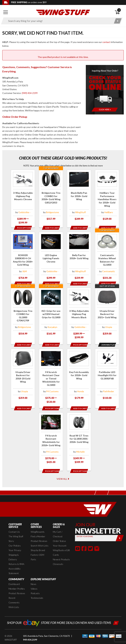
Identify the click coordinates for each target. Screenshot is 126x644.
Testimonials (37, 590)
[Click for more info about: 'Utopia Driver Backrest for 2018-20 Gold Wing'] (23, 373)
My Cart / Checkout (58, 526)
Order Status (59, 533)
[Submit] (120, 530)
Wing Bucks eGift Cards (61, 545)
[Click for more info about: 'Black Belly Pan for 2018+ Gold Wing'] (79, 197)
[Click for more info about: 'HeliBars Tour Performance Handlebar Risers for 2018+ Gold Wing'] (107, 197)
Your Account (60, 538)
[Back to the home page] (63, 12)
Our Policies (15, 538)
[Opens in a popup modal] (23, 228)
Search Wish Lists (40, 538)
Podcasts (35, 586)
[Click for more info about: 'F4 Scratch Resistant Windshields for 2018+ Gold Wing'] (51, 436)
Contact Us (14, 524)
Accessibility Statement (15, 563)
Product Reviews (39, 533)
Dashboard (14, 576)
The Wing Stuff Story (16, 531)
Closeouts (58, 556)
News (33, 576)
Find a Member (38, 529)
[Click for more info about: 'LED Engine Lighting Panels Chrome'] (51, 257)
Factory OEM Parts (37, 549)
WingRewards (38, 524)
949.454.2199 (30, 632)
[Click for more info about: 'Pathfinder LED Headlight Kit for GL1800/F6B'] (107, 373)
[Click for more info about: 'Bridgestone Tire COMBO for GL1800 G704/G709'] (23, 313)
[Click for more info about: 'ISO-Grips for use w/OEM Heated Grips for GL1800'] (51, 313)
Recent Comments (14, 592)
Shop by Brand (38, 542)
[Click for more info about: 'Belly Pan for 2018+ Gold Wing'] (79, 257)
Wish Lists (14, 599)
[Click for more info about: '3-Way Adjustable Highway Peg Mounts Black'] (79, 315)
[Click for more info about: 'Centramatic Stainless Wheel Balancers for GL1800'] (107, 257)
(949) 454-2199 (30, 93)
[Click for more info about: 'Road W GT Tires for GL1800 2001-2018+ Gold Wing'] (79, 436)
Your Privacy (15, 542)
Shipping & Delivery (14, 549)
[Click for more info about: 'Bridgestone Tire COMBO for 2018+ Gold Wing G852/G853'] (51, 197)
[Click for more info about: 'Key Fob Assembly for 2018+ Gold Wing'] (79, 373)
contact (106, 42)
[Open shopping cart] (119, 12)
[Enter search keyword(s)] (59, 21)
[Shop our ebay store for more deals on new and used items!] (63, 615)
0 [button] (119, 10)
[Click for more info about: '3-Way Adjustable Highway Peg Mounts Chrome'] (23, 199)
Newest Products (61, 552)
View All (63, 471)
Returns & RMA (16, 556)
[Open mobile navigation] (6, 12)
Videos (34, 581)
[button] (78, 541)
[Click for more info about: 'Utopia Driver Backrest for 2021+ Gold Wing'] (107, 313)
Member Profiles (17, 581)
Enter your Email (85, 528)
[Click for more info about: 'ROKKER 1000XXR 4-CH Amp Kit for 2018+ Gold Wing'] (23, 257)
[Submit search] (118, 21)
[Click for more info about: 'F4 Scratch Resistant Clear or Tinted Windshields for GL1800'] (51, 375)
